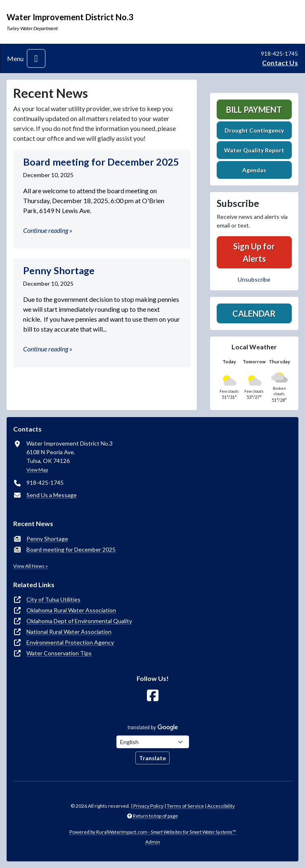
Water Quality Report (254, 150)
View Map (37, 470)
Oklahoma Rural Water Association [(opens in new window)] (71, 610)
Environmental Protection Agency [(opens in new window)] (70, 642)
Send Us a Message (52, 495)
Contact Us (280, 63)
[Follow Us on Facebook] (153, 696)
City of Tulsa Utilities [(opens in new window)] (53, 599)
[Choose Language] (153, 742)
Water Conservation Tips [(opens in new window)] (59, 653)
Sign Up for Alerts (254, 252)
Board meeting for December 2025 (71, 549)
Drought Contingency (254, 130)
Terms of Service (185, 806)
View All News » (31, 566)
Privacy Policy (148, 806)
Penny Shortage (47, 539)
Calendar (254, 313)
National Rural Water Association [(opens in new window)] (69, 632)
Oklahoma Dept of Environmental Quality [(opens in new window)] (79, 621)
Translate (152, 758)
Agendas (254, 170)
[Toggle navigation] (36, 58)
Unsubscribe (254, 279)
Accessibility (221, 806)
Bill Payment (254, 109)
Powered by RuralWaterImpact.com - (152, 832)
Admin (153, 842)
